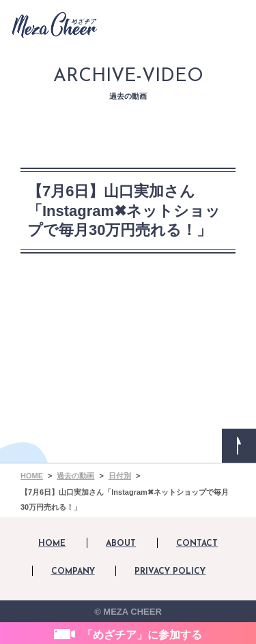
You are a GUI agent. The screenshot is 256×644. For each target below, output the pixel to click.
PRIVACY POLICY (170, 572)
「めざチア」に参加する (142, 635)
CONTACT (197, 544)
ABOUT (121, 544)
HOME (52, 544)
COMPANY (73, 572)
